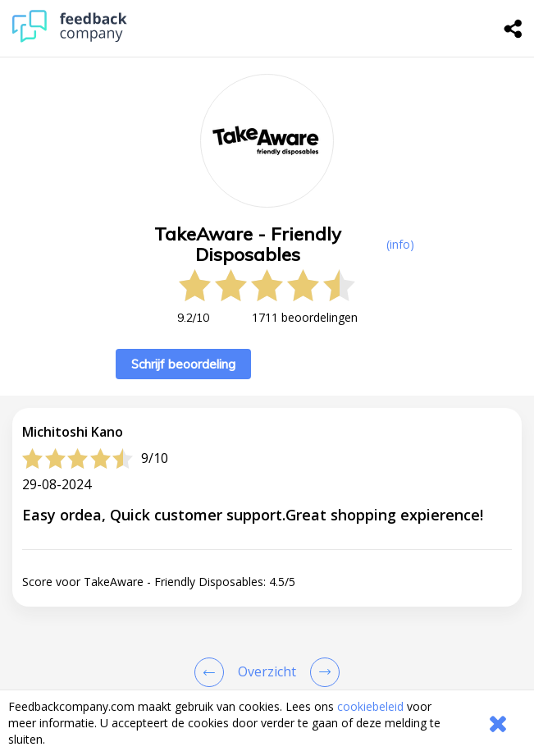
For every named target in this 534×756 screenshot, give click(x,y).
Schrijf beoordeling (183, 364)
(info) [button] (400, 244)
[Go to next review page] (322, 672)
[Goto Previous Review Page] (212, 672)
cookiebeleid (370, 706)
